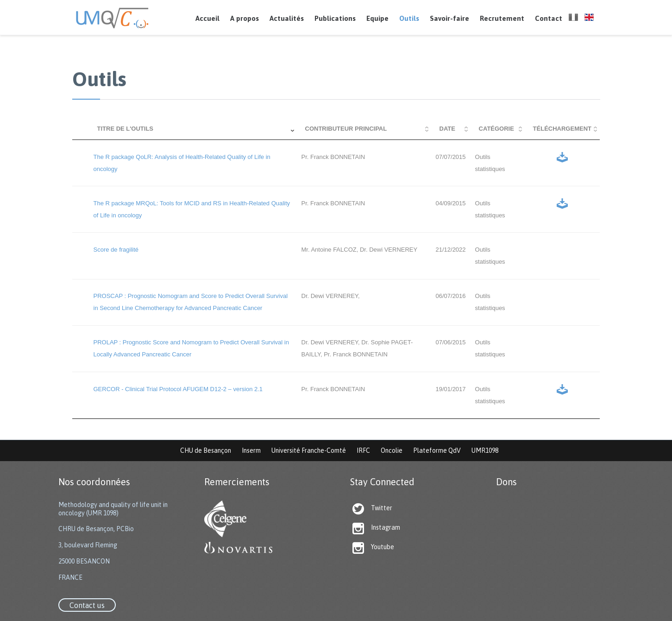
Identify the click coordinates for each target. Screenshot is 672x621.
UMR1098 (485, 450)
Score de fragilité (116, 250)
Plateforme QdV (437, 450)
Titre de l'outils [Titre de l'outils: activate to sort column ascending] (126, 129)
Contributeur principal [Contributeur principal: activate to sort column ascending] (346, 129)
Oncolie (392, 450)
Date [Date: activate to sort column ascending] (447, 129)
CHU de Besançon (206, 450)
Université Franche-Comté (309, 450)
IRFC (363, 450)
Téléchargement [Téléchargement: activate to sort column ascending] (562, 129)
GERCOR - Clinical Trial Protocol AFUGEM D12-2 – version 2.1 (178, 389)
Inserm (251, 450)
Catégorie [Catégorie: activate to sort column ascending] (496, 129)
